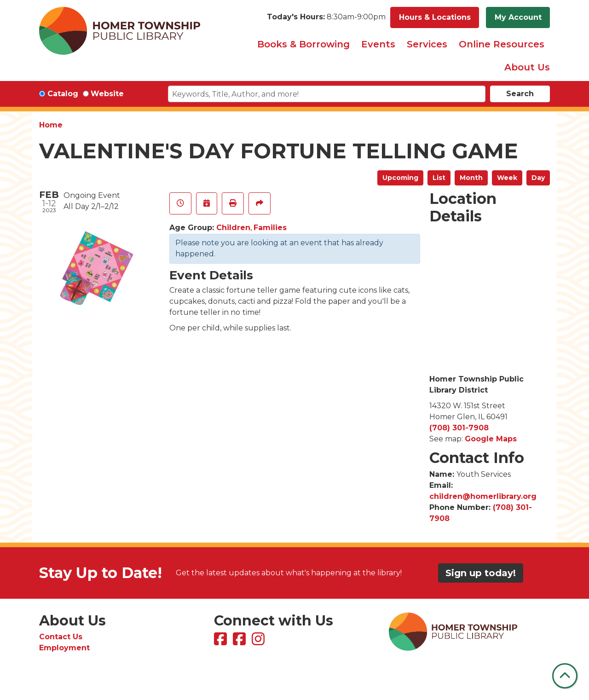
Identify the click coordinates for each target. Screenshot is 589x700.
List (439, 178)
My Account (518, 17)
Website (107, 94)
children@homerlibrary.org (483, 496)
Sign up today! (481, 573)
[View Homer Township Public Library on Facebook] (222, 642)
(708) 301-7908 (459, 428)
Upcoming (400, 178)
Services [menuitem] (427, 44)
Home (51, 125)
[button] (326, 17)
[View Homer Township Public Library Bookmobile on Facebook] (240, 642)
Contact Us (61, 637)
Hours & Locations (435, 17)
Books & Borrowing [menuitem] (303, 44)
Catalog (63, 94)
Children (233, 228)
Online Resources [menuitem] (502, 44)
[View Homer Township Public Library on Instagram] (259, 642)
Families (270, 228)
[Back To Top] (565, 676)
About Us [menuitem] (527, 67)
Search (520, 94)
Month (471, 178)
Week (507, 178)
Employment (64, 648)
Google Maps (491, 439)
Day (538, 178)
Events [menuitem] (378, 44)
